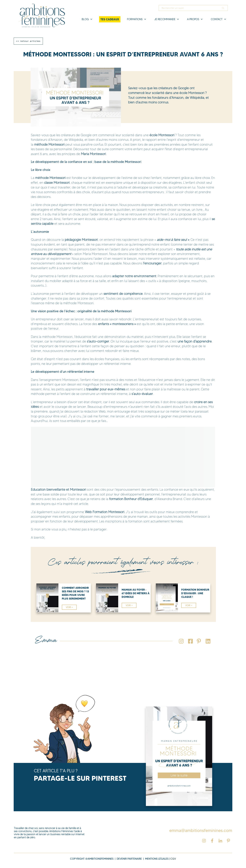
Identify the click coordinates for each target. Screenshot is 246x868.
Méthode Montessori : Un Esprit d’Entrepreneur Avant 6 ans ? (123, 54)
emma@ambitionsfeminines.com (201, 830)
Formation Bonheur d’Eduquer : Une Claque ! (195, 592)
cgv (173, 859)
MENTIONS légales (157, 859)
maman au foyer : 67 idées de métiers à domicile (136, 592)
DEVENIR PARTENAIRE (129, 859)
